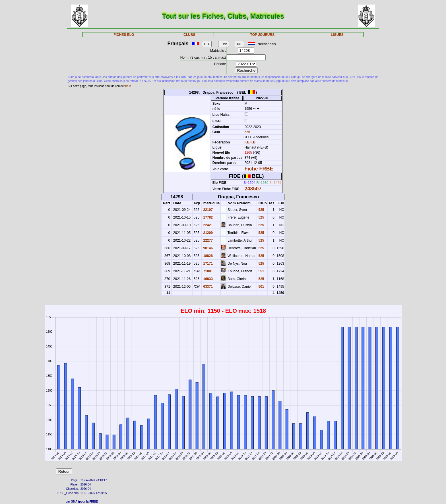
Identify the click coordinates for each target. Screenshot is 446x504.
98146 (207, 248)
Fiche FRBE (259, 169)
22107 (207, 210)
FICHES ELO (124, 35)
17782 (207, 217)
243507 (253, 189)
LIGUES (337, 35)
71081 (207, 271)
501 (261, 287)
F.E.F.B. (250, 142)
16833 (207, 279)
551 (261, 271)
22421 (207, 225)
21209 (207, 233)
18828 (207, 256)
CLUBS (189, 35)
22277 (207, 240)
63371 (207, 287)
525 (247, 132)
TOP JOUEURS (263, 35)
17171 (207, 264)
